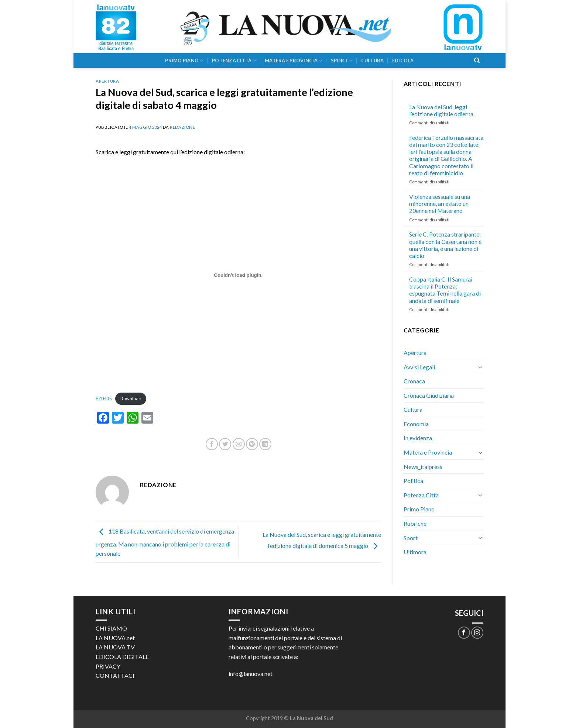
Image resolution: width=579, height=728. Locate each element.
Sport (342, 61)
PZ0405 (104, 398)
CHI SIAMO (111, 628)
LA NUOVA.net (115, 638)
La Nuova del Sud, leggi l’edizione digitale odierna (441, 110)
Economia (416, 424)
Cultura (373, 61)
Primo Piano (184, 61)
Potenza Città (234, 61)
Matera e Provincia (294, 61)
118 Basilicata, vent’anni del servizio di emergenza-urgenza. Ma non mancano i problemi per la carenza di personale (166, 543)
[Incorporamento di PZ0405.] (238, 275)
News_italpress (423, 467)
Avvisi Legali (419, 367)
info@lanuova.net (251, 674)
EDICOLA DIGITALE (122, 657)
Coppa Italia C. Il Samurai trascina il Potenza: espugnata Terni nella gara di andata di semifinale (445, 290)
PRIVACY (108, 666)
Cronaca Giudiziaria (429, 395)
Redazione (182, 127)
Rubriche (415, 523)
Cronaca (414, 381)
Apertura (107, 81)
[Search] (477, 61)
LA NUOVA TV (115, 647)
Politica (413, 481)
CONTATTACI (115, 675)
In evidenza (418, 438)
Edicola (403, 61)
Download (131, 398)
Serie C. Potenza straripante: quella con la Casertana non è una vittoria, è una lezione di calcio (445, 245)
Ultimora (415, 552)
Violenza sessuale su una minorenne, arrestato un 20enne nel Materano (440, 203)
